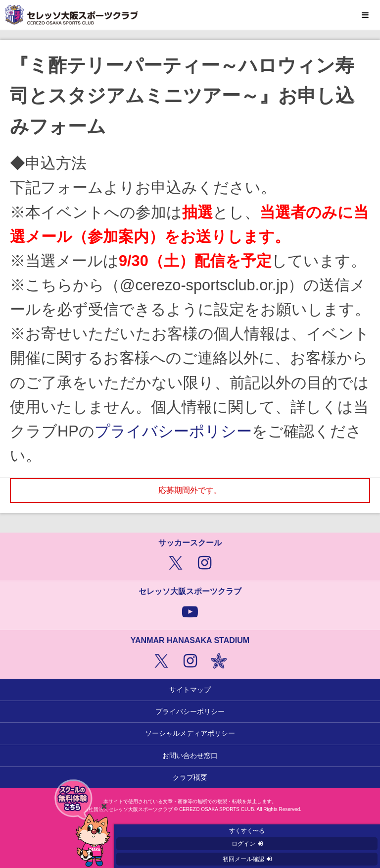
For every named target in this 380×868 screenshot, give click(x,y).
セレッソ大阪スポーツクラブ (190, 15)
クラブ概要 (190, 777)
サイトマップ (190, 690)
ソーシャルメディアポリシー (190, 733)
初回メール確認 (243, 859)
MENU (365, 15)
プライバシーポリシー (173, 431)
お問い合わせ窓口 (190, 756)
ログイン (243, 844)
